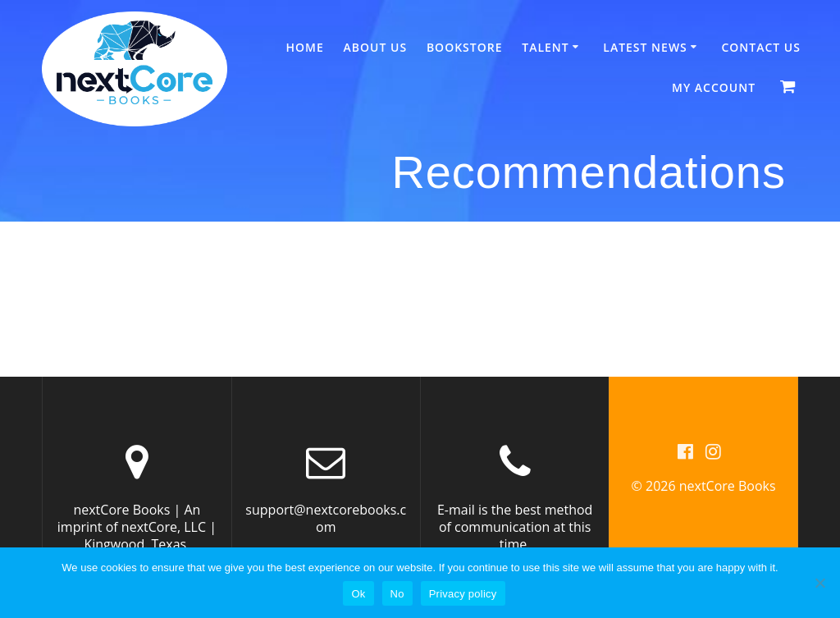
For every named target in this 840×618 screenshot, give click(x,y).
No (397, 594)
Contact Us (761, 47)
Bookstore (465, 47)
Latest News (645, 47)
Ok (358, 594)
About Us (376, 47)
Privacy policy (463, 594)
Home (305, 47)
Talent (545, 47)
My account (714, 87)
